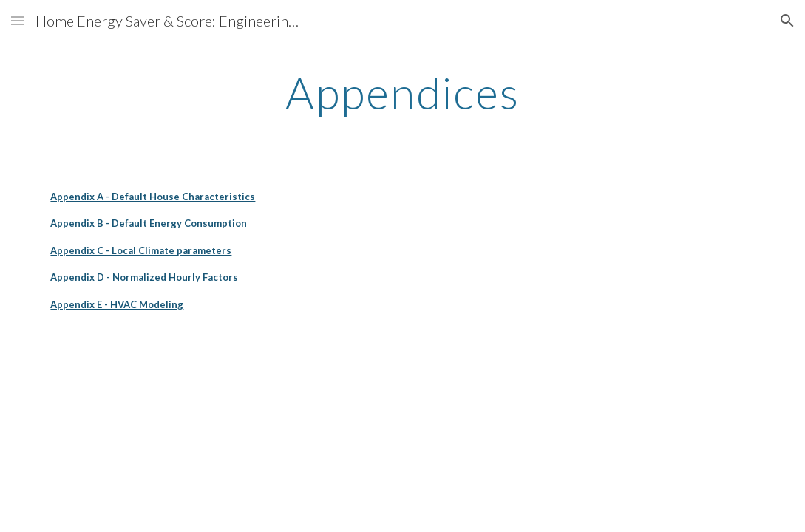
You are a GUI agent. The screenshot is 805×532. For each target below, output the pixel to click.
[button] (18, 20)
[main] (402, 92)
